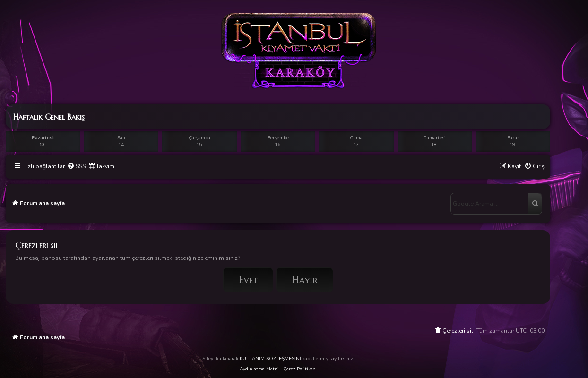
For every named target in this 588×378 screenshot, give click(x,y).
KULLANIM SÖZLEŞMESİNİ (270, 359)
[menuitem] (76, 167)
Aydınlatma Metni (259, 369)
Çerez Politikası (300, 369)
